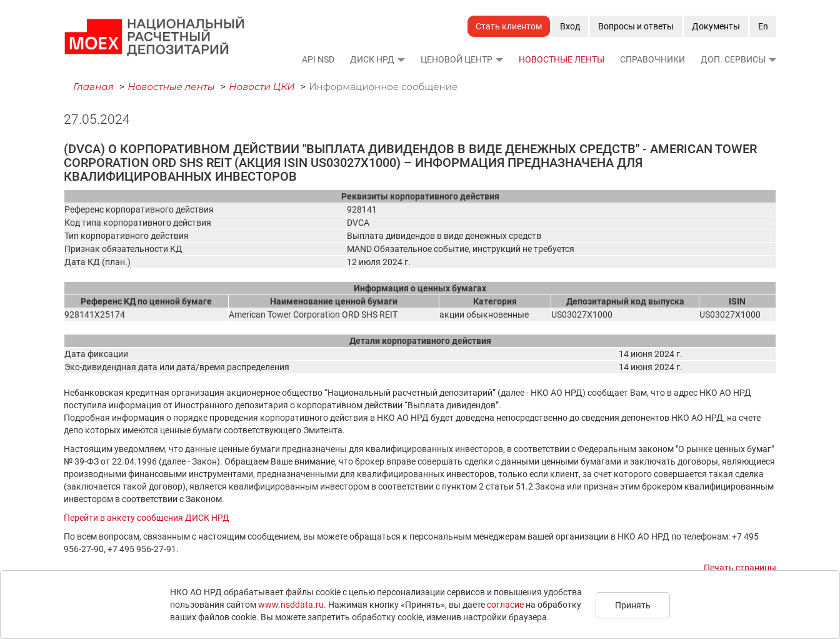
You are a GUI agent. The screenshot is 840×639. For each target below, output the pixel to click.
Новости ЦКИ (262, 87)
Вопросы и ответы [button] (636, 26)
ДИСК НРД (372, 59)
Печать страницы (740, 568)
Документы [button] (716, 26)
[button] (401, 59)
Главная (93, 87)
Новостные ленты (562, 59)
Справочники (652, 59)
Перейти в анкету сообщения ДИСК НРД (147, 518)
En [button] (763, 26)
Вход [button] (570, 26)
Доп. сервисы (733, 59)
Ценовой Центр (457, 59)
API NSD (318, 59)
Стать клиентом (509, 26)
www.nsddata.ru (291, 605)
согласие (505, 605)
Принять (633, 605)
